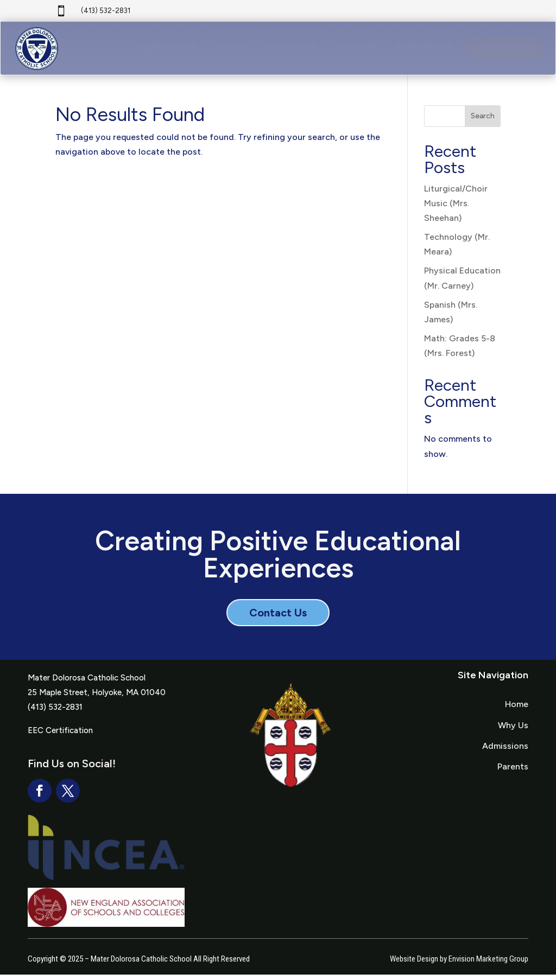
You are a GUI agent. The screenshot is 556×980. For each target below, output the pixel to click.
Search (483, 121)
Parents (513, 772)
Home (517, 709)
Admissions (505, 751)
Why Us (513, 730)
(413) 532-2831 (106, 11)
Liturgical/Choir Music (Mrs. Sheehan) (456, 208)
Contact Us (278, 618)
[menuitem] (169, 50)
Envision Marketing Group (488, 964)
